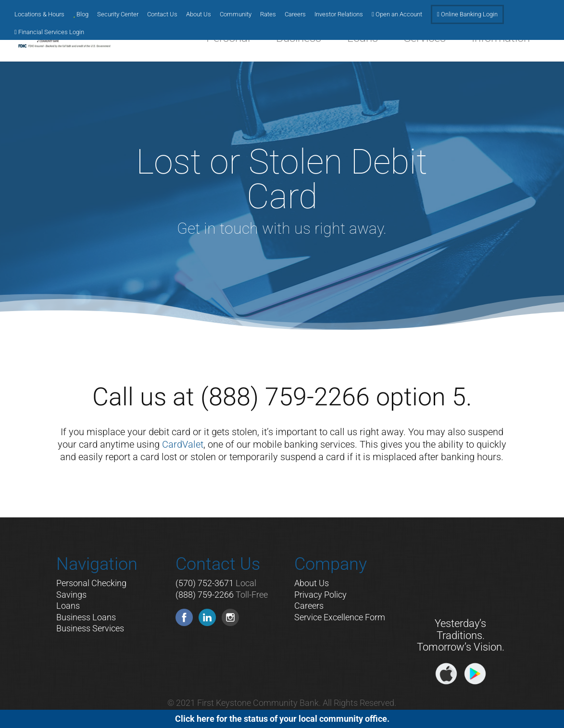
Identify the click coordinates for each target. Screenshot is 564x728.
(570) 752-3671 (205, 583)
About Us (199, 14)
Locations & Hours (39, 14)
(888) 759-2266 (205, 595)
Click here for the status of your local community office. (282, 719)
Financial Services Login (49, 32)
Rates (268, 14)
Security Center (118, 14)
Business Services (90, 628)
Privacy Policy (320, 595)
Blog (81, 14)
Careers (295, 14)
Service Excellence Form (340, 617)
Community (236, 14)
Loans (68, 606)
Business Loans (86, 617)
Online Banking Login (467, 14)
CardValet (183, 444)
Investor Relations (339, 14)
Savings (71, 595)
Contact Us (162, 14)
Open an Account (397, 14)
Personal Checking (91, 583)
